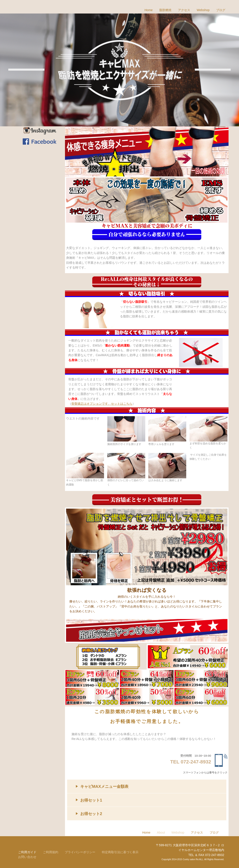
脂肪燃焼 (165, 10)
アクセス (184, 10)
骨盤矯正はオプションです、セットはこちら (102, 404)
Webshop (203, 10)
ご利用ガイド (27, 852)
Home (149, 10)
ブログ (221, 10)
